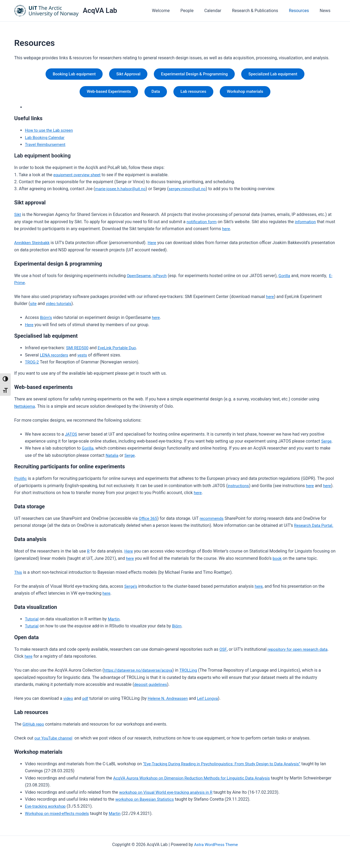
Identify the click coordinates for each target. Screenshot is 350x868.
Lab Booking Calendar (46, 140)
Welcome (173, 11)
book (284, 560)
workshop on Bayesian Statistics (146, 802)
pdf (86, 701)
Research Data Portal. (315, 528)
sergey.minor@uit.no (191, 191)
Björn (178, 628)
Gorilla (287, 278)
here (237, 231)
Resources (302, 11)
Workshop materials (250, 93)
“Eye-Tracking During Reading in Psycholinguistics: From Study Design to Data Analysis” (226, 766)
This (18, 574)
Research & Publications (260, 11)
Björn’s (46, 320)
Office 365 (148, 521)
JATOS (71, 436)
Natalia (112, 457)
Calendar (220, 11)
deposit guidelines (151, 687)
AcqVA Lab (100, 10)
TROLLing (192, 673)
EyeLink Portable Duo (119, 350)
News (326, 11)
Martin (115, 621)
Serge (327, 444)
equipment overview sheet (78, 177)
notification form (202, 224)
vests (84, 357)
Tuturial (32, 628)
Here (154, 245)
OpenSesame (139, 278)
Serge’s (131, 588)
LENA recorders (55, 357)
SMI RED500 (78, 350)
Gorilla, (88, 450)
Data (154, 93)
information (308, 224)
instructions (239, 488)
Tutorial (32, 621)
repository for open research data (299, 652)
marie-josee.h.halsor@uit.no (122, 191)
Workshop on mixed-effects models (59, 816)
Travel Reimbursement (46, 147)
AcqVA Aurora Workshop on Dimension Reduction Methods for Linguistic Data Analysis (196, 780)
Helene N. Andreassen (170, 701)
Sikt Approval (125, 74)
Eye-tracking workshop (46, 809)
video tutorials (60, 306)
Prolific (21, 481)
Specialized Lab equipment (279, 74)
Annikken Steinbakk (33, 245)
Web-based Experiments (104, 93)
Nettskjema (25, 408)
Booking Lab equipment (67, 74)
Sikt (18, 217)
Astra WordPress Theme (216, 845)
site (33, 306)
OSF (223, 652)
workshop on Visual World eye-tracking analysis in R (168, 794)
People (197, 11)
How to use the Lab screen (50, 133)
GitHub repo (34, 727)
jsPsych (161, 278)
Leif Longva (211, 701)
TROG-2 (32, 364)
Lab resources (195, 93)
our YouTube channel (54, 740)
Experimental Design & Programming (196, 74)
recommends (213, 521)
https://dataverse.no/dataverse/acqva (140, 673)
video (68, 701)
